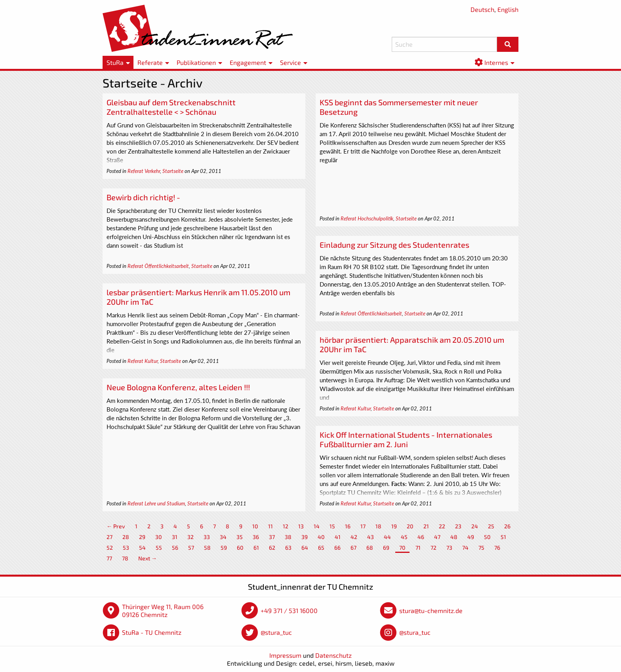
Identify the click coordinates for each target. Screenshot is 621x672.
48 (454, 537)
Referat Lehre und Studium (156, 503)
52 (110, 548)
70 (402, 548)
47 (437, 537)
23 (458, 526)
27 (110, 537)
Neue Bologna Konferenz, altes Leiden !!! (178, 387)
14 (317, 526)
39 (305, 537)
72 (433, 548)
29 (142, 537)
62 (272, 548)
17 (363, 526)
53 (126, 548)
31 (175, 537)
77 (109, 558)
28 (126, 537)
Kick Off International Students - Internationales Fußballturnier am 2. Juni (406, 439)
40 (321, 537)
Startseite (173, 171)
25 (491, 526)
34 (223, 537)
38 (288, 537)
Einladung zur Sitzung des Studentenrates (394, 245)
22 (442, 526)
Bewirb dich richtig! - (143, 197)
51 (503, 537)
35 (240, 537)
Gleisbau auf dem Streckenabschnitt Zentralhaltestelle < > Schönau (171, 107)
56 (175, 548)
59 (224, 548)
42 (354, 537)
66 (337, 548)
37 (272, 537)
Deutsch (482, 9)
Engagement (248, 62)
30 (159, 537)
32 (190, 537)
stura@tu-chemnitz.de (431, 610)
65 (321, 548)
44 (387, 537)
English (508, 9)
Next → (148, 558)
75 (481, 548)
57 (191, 548)
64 (305, 548)
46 (421, 537)
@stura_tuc (276, 632)
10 (255, 526)
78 (125, 558)
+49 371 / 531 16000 (289, 610)
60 (240, 548)
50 (487, 537)
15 (332, 526)
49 (471, 537)
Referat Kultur (143, 361)
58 (207, 548)
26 (507, 526)
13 (301, 526)
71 (418, 548)
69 (386, 548)
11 (270, 526)
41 (338, 537)
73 (449, 548)
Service (290, 62)
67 (353, 548)
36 (256, 537)
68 (370, 548)
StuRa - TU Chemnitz (152, 632)
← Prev (116, 526)
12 (286, 526)
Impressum (285, 655)
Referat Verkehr (144, 171)
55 (159, 548)
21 (426, 526)
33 (207, 537)
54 (142, 548)
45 (404, 537)
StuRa (115, 62)
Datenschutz (333, 655)
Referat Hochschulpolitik (367, 218)
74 (465, 548)
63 (288, 548)
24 (475, 526)
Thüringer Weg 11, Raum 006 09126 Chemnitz (163, 610)
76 (497, 548)
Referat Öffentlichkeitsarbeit (158, 266)
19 (394, 526)
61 (256, 548)
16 (348, 526)
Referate (150, 62)
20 (410, 526)
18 (378, 526)
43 (371, 537)
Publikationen (196, 62)
